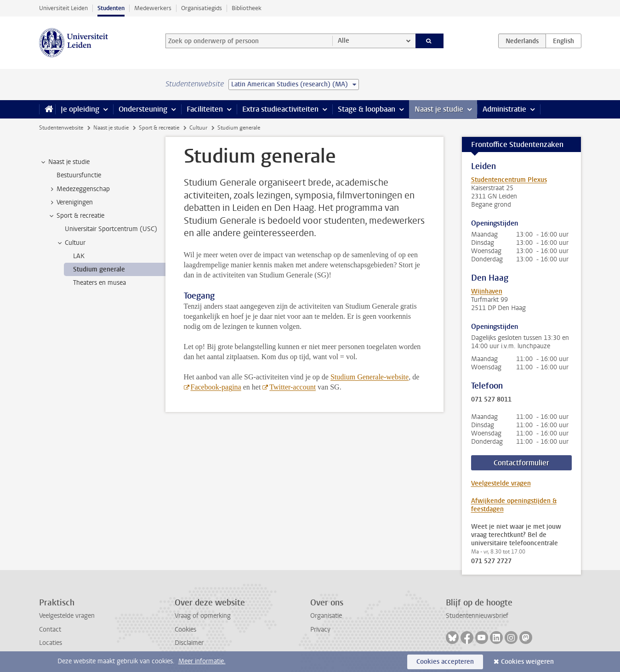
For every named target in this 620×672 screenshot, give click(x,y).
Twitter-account (293, 387)
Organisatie (326, 616)
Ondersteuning (143, 109)
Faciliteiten (205, 109)
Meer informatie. (202, 661)
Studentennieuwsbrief (477, 616)
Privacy (320, 630)
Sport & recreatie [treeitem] (76, 216)
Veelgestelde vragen (501, 483)
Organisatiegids (202, 8)
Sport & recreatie (159, 128)
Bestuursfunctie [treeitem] (79, 175)
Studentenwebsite (61, 128)
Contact (50, 630)
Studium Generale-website (370, 377)
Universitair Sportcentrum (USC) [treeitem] (111, 229)
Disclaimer (189, 643)
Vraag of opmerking (203, 616)
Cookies (185, 630)
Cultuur (198, 128)
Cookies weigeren (527, 662)
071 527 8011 (491, 400)
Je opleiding (80, 109)
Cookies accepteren (445, 662)
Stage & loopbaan (367, 109)
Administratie (504, 109)
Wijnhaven (487, 291)
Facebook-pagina (216, 387)
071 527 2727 (491, 561)
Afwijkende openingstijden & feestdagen (514, 505)
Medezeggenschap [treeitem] (79, 189)
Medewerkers (153, 8)
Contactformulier (521, 463)
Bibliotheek (247, 8)
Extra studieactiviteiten (280, 109)
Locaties (51, 643)
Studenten (111, 8)
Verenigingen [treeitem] (70, 203)
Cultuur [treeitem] (71, 243)
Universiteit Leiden (63, 8)
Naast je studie (439, 109)
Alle (344, 41)
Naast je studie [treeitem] (65, 162)
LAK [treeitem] (79, 256)
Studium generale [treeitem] (99, 269)
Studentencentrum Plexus (509, 180)
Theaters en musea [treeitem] (100, 283)
